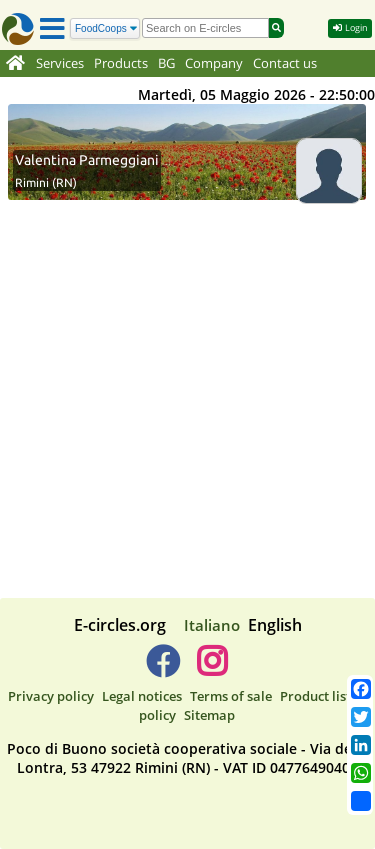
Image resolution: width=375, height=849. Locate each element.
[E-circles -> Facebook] (162, 669)
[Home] (15, 64)
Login (350, 27)
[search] (205, 28)
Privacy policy (51, 696)
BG (166, 63)
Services (60, 63)
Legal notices (142, 696)
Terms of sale (231, 696)
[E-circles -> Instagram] (212, 669)
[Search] (105, 28)
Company (214, 63)
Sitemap (209, 715)
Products (121, 63)
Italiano (212, 625)
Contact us (285, 63)
